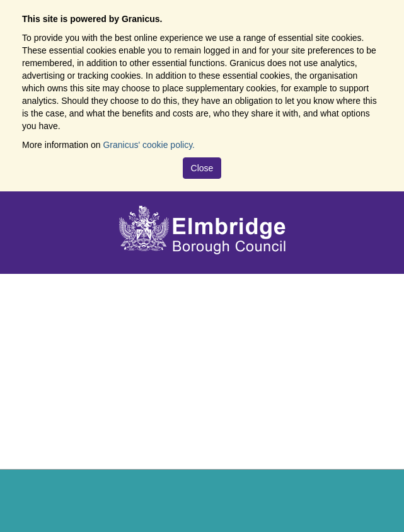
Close (202, 168)
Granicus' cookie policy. (149, 145)
